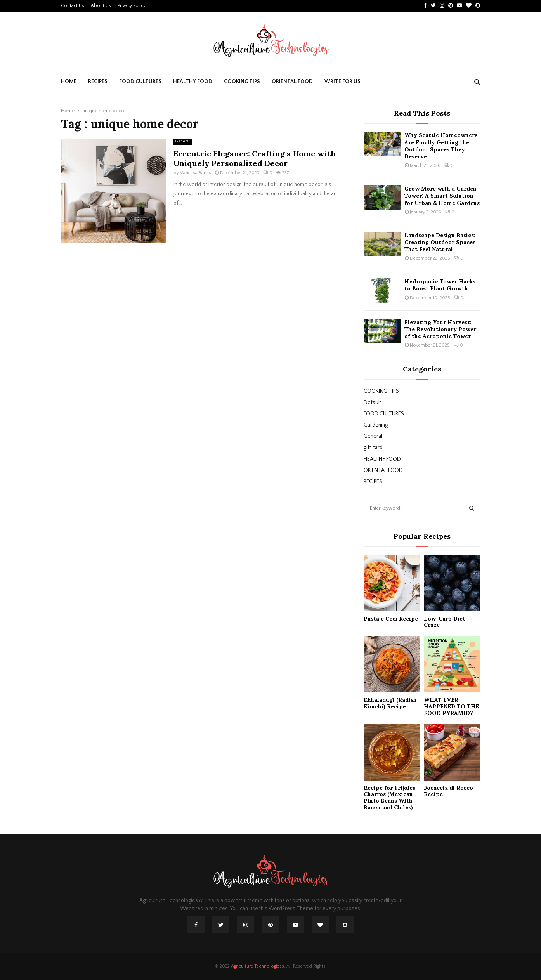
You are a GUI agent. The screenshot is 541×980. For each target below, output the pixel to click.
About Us (101, 6)
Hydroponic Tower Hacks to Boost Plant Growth (440, 285)
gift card (373, 448)
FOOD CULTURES (140, 82)
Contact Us (73, 6)
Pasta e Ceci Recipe (391, 619)
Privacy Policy (132, 6)
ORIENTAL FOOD (292, 82)
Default (372, 402)
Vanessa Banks (196, 173)
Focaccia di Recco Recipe (448, 791)
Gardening (376, 425)
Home (69, 82)
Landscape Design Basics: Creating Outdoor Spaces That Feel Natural (440, 242)
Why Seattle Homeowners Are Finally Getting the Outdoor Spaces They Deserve (441, 146)
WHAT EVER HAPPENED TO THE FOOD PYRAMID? (451, 706)
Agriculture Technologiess (257, 966)
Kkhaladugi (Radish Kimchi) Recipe (390, 703)
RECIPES (98, 82)
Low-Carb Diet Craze (445, 622)
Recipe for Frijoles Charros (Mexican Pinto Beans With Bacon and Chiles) (389, 798)
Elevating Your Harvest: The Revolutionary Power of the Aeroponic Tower (440, 329)
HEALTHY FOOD (193, 82)
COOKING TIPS (242, 82)
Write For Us (342, 82)
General (183, 141)
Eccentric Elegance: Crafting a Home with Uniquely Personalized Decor (255, 158)
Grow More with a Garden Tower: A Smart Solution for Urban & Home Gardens (442, 196)
